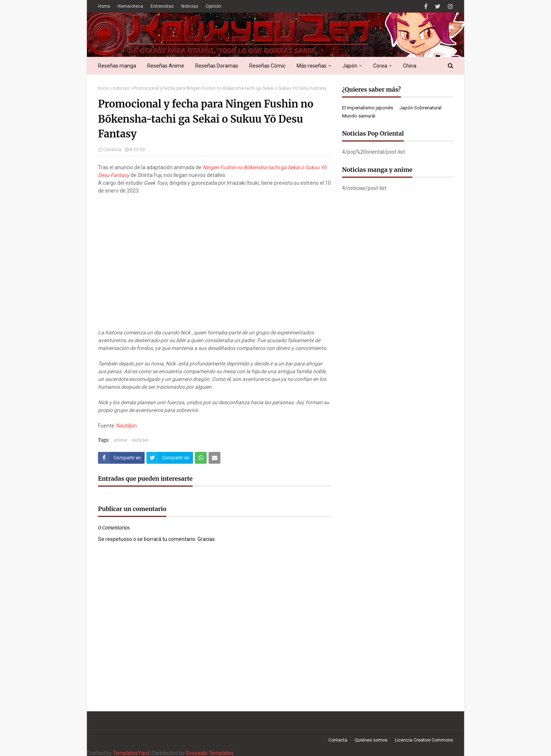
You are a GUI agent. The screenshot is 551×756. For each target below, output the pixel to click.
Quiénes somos (371, 740)
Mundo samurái (359, 116)
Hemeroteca (130, 6)
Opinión (213, 6)
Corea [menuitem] (380, 66)
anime (121, 440)
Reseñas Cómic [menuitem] (267, 66)
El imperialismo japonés (368, 108)
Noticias (190, 6)
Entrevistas (162, 6)
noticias (121, 88)
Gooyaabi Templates (210, 753)
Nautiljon (127, 426)
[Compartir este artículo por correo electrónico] (214, 458)
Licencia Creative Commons (424, 740)
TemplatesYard (131, 753)
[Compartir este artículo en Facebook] (121, 458)
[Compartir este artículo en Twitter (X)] (170, 458)
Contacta (338, 740)
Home (104, 6)
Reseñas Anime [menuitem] (166, 66)
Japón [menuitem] (350, 66)
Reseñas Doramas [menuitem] (217, 66)
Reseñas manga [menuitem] (117, 66)
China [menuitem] (410, 66)
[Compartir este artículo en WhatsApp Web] (201, 458)
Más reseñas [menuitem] (312, 66)
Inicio (104, 88)
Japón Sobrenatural (420, 108)
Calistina (112, 150)
